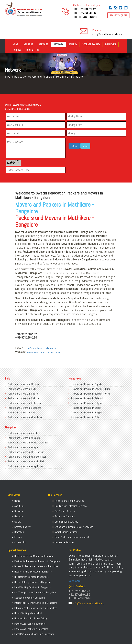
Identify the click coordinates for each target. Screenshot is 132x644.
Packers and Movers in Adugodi (23, 447)
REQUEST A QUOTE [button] (118, 15)
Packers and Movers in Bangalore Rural (91, 389)
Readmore (75, 581)
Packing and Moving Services (70, 501)
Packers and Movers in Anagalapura (25, 466)
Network (58, 44)
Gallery (73, 44)
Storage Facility (91, 44)
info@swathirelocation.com (109, 34)
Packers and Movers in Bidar (85, 417)
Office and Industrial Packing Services (74, 527)
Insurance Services (65, 542)
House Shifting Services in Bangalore (33, 572)
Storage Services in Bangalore (30, 598)
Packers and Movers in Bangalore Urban (91, 394)
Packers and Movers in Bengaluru (88, 412)
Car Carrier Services (65, 511)
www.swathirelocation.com (43, 352)
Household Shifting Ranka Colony (31, 618)
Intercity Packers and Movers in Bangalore (36, 608)
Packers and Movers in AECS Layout (26, 452)
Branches (111, 44)
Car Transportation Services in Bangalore (35, 592)
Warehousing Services (66, 532)
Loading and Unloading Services (71, 506)
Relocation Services (65, 516)
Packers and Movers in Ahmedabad (25, 417)
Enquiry (17, 50)
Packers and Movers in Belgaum (87, 403)
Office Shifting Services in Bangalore (33, 582)
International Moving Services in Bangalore (36, 603)
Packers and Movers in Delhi (22, 389)
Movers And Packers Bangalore (30, 624)
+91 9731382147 (85, 9)
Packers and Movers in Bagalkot (87, 384)
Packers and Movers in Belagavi (87, 398)
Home (15, 44)
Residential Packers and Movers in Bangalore (37, 561)
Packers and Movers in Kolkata (23, 398)
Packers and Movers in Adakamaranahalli (28, 443)
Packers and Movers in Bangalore (24, 408)
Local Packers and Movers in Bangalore (34, 634)
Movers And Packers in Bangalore (31, 629)
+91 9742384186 (85, 13)
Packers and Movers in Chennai (23, 394)
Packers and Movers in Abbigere (24, 438)
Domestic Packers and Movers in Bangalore (36, 566)
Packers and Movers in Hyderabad (25, 403)
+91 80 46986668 (85, 17)
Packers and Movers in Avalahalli (24, 433)
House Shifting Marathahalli (28, 613)
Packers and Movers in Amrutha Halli (26, 461)
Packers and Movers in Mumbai (23, 384)
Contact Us (32, 50)
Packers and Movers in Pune (22, 412)
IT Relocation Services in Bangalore (32, 577)
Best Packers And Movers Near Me (72, 537)
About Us (28, 44)
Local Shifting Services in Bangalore (32, 587)
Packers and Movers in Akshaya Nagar (27, 457)
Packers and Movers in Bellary (86, 408)
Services (43, 44)
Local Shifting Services (67, 522)
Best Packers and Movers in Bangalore (34, 556)
